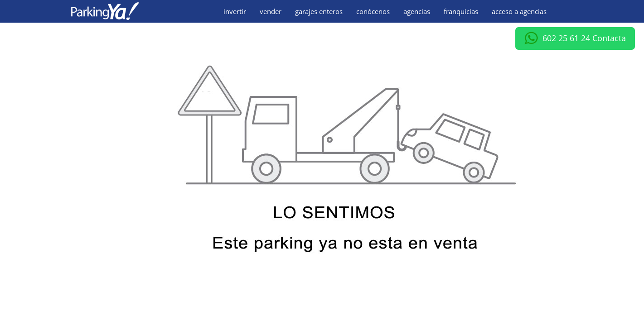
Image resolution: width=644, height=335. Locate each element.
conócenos (373, 11)
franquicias (461, 11)
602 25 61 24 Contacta (575, 38)
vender (271, 11)
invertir (235, 11)
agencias (417, 11)
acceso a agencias (519, 11)
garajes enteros (319, 11)
